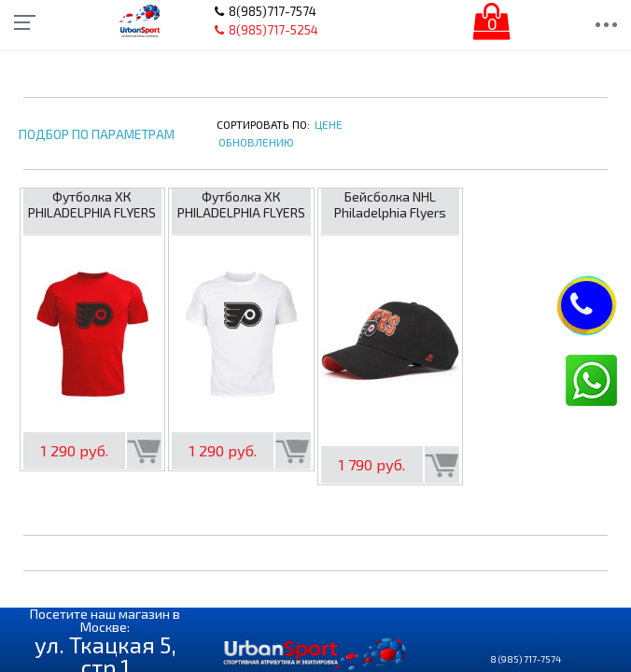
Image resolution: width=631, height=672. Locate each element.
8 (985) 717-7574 (526, 659)
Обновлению (256, 142)
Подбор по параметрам (97, 135)
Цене (329, 124)
